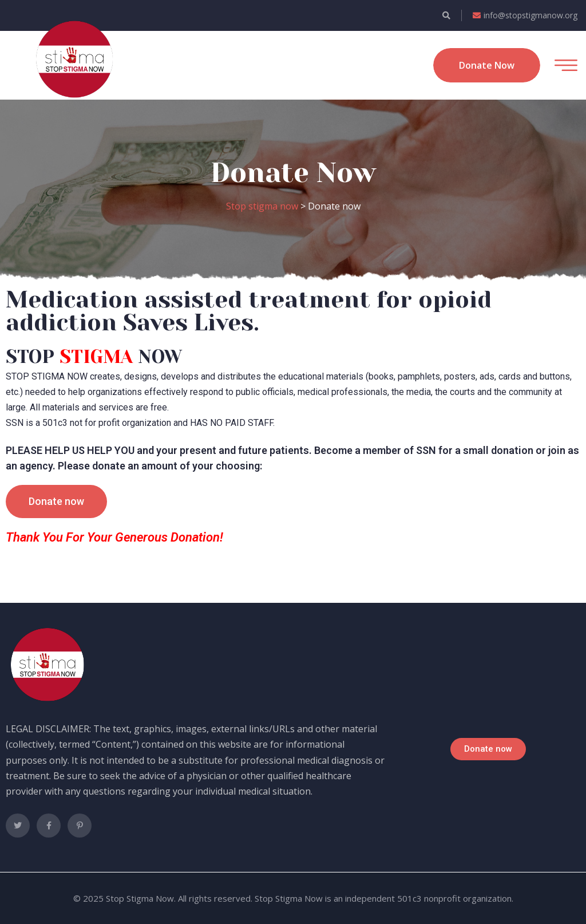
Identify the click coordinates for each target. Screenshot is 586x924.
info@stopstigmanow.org (525, 15)
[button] (56, 502)
